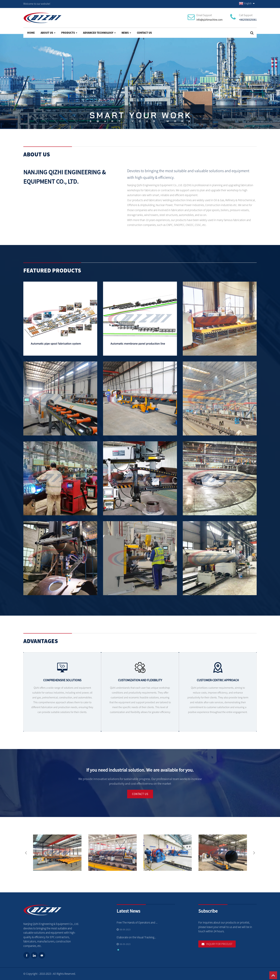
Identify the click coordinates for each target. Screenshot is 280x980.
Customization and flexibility (140, 684)
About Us (48, 33)
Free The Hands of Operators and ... (137, 922)
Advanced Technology (99, 33)
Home (31, 33)
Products (69, 33)
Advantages (41, 642)
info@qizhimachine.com (209, 20)
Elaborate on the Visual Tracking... (136, 937)
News (126, 33)
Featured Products (52, 271)
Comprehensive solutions (62, 683)
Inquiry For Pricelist (219, 944)
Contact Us (144, 33)
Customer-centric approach (218, 685)
